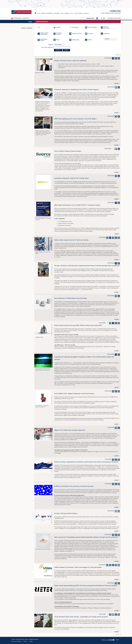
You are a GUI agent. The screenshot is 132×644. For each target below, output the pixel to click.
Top (117, 640)
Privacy (25, 642)
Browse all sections (114, 18)
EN (104, 18)
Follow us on (108, 640)
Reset (66, 50)
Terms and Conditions (16, 642)
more (116, 84)
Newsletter (90, 18)
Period (51, 45)
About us (26, 18)
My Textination (17, 18)
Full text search (47, 47)
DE (102, 18)
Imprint (31, 642)
